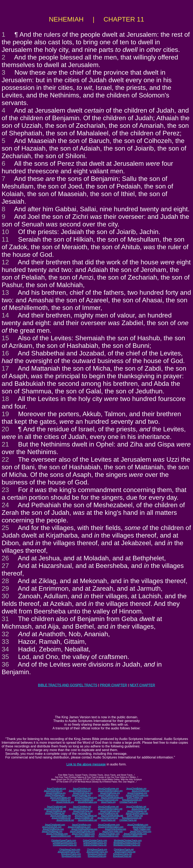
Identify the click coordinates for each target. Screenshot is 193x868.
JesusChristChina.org (83, 793)
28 (5, 581)
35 (5, 657)
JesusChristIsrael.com (55, 825)
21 (5, 444)
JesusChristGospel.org (108, 800)
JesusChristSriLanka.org (137, 795)
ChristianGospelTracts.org (65, 843)
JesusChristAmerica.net (80, 809)
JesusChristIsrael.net (56, 807)
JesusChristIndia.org (81, 795)
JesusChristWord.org (61, 800)
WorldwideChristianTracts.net (127, 845)
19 (5, 414)
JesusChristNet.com (142, 827)
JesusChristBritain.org (136, 789)
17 (5, 368)
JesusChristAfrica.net (56, 811)
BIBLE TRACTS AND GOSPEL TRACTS (68, 685)
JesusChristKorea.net (110, 811)
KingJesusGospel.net (132, 818)
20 (5, 429)
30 (5, 596)
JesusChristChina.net (83, 811)
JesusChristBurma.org (108, 795)
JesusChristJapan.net (137, 811)
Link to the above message (86, 764)
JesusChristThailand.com (83, 834)
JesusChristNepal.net (55, 813)
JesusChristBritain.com (138, 825)
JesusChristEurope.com (109, 825)
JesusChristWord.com (61, 836)
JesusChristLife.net (140, 809)
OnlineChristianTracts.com (95, 840)
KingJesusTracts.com (71, 854)
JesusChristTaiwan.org (60, 798)
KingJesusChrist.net (122, 856)
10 (5, 232)
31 (5, 619)
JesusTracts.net (108, 820)
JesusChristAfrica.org (56, 793)
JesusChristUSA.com (52, 827)
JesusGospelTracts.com (69, 852)
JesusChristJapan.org (137, 793)
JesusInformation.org (87, 802)
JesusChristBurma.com (53, 829)
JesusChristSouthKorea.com (84, 829)
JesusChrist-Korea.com (116, 829)
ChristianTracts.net (128, 820)
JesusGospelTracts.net (125, 852)
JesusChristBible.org (84, 800)
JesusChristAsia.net (82, 807)
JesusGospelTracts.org (97, 852)
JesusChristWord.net (61, 818)
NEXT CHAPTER (142, 685)
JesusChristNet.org (140, 791)
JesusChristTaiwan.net (60, 816)
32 (5, 634)
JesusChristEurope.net (108, 807)
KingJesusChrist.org (97, 856)
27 (5, 566)
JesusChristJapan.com (109, 834)
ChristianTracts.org (128, 802)
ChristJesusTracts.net (124, 849)
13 (5, 292)
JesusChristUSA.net (53, 809)
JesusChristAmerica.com (79, 827)
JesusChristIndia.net (81, 813)
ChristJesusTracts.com (70, 849)
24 (5, 505)
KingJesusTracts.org (97, 854)
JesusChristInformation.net (110, 809)
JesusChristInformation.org (110, 791)
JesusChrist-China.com (140, 831)
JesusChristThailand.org (86, 798)
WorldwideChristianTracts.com (128, 840)
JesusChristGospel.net (108, 818)
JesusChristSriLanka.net (137, 813)
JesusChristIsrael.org (56, 789)
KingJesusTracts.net (123, 854)
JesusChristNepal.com (52, 831)
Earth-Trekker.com (142, 829)
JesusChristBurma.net (108, 813)
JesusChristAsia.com (81, 825)
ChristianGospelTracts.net (65, 845)
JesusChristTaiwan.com (57, 834)
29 (5, 588)
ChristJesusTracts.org (97, 849)
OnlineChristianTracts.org (95, 843)
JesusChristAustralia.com (135, 834)
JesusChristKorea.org (110, 793)
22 (5, 459)
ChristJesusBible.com (132, 836)
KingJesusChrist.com (71, 856)
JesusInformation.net (87, 820)
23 (5, 490)
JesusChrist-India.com (112, 831)
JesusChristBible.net (84, 818)
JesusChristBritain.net (136, 807)
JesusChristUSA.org (53, 791)
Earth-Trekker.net (135, 816)
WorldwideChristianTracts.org (127, 843)
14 (5, 315)
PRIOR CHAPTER (113, 685)
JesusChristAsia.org (82, 789)
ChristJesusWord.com (109, 836)
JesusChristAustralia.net (112, 816)
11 (5, 239)
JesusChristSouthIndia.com (82, 831)
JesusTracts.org (108, 802)
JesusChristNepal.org (55, 795)
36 (5, 664)
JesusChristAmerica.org (80, 791)
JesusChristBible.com (85, 836)
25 (5, 528)
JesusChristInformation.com (111, 827)
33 (5, 642)
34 (5, 649)
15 (5, 338)
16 (5, 353)
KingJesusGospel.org (132, 800)
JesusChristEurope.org (108, 789)
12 (5, 262)
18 (5, 399)
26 (5, 558)
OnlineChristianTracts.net (95, 845)
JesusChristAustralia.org (112, 798)
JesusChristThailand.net (86, 816)
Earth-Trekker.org (135, 798)
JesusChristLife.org (65, 802)
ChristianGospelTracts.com (64, 840)
